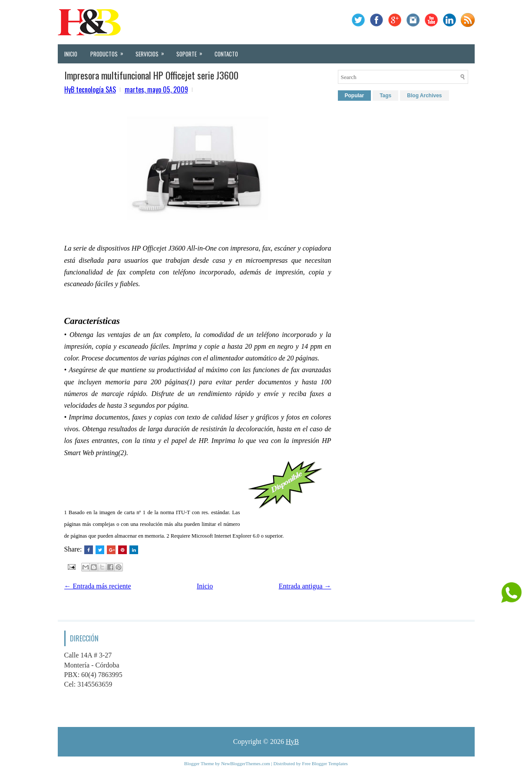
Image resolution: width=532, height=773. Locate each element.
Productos (110, 51)
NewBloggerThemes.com (246, 763)
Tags (385, 96)
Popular (355, 96)
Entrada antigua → (305, 586)
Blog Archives (424, 96)
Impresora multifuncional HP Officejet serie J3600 (151, 75)
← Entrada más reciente (98, 586)
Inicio (71, 54)
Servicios (153, 51)
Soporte (192, 51)
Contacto (226, 54)
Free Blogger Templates (325, 763)
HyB (292, 742)
